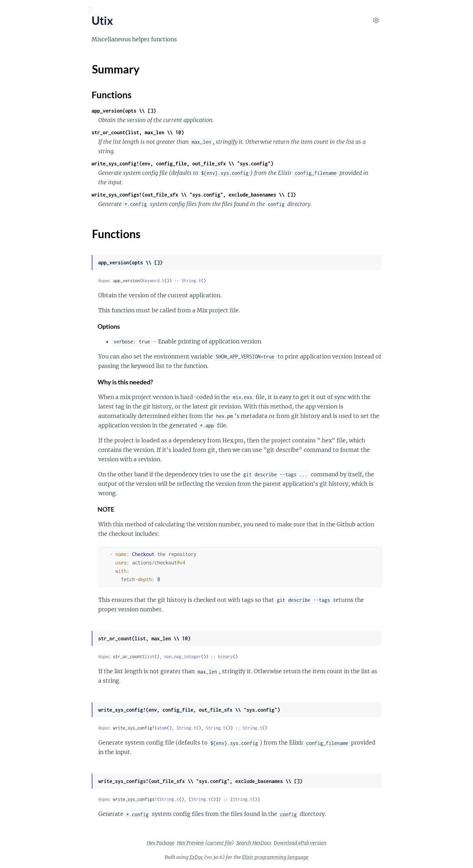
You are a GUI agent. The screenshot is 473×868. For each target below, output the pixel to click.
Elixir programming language (328, 857)
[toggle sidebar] (95, 11)
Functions (24, 91)
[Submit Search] (10, 10)
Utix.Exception (23, 118)
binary (278, 657)
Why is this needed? (178, 382)
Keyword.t (206, 281)
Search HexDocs (306, 843)
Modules (42, 49)
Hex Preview (243, 843)
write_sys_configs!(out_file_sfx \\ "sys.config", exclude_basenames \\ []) (246, 195)
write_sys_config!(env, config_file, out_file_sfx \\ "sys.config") (235, 163)
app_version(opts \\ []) (176, 111)
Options (162, 326)
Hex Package (213, 843)
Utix (15, 28)
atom (214, 728)
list (202, 657)
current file (272, 843)
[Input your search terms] (52, 10)
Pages (15, 49)
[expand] (98, 70)
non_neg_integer (235, 657)
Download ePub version (353, 843)
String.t (244, 281)
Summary (23, 82)
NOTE (159, 509)
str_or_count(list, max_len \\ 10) (190, 132)
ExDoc (249, 857)
